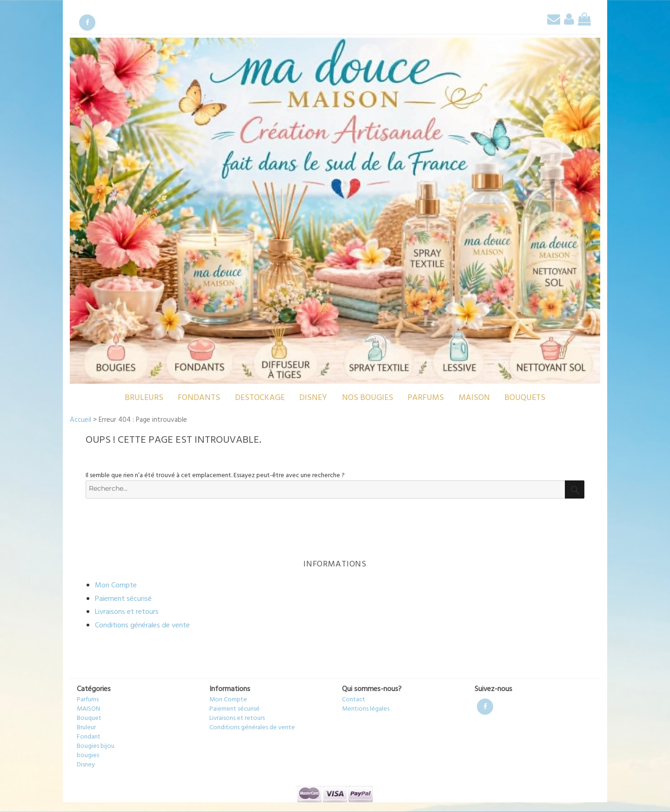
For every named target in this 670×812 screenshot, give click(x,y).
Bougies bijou (96, 746)
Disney (313, 398)
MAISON (474, 398)
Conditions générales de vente (142, 626)
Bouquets (525, 398)
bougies (88, 755)
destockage (260, 398)
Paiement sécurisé (123, 599)
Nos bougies (368, 398)
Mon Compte (116, 586)
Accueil (80, 420)
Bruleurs (144, 398)
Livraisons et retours (127, 612)
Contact (354, 700)
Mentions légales (366, 709)
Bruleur (86, 728)
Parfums (426, 398)
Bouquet (89, 718)
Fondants (199, 398)
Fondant (89, 737)
